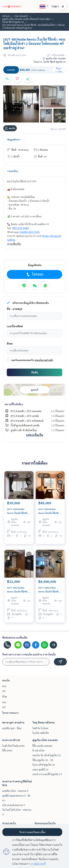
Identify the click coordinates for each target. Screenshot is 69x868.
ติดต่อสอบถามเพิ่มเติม (15, 637)
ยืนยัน (35, 372)
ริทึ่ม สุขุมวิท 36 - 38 (43, 760)
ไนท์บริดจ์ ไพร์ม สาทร (13, 746)
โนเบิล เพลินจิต (41, 733)
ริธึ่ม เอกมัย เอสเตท (42, 746)
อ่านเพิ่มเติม (14, 244)
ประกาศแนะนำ (21, 16)
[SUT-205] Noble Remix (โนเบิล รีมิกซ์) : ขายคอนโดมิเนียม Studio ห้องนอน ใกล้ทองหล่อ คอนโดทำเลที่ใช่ (49, 590)
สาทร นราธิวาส (11, 740)
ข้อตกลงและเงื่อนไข (45, 823)
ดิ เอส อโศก (39, 750)
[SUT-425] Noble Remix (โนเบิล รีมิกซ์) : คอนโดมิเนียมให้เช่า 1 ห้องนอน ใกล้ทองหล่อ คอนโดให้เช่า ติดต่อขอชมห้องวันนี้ (18, 511)
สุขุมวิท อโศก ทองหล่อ (45, 740)
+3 (53, 645)
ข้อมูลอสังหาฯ (14, 140)
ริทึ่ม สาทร (7, 750)
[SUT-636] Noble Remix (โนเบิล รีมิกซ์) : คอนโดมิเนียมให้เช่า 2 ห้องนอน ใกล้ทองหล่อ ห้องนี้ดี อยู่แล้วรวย (49, 511)
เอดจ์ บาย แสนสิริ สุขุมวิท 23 (47, 774)
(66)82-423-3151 (30, 232)
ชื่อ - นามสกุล (15, 309)
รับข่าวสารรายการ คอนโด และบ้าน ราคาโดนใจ (29, 654)
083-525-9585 (21, 228)
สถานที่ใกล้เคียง (14, 404)
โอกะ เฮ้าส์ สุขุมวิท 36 (44, 765)
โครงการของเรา (10, 713)
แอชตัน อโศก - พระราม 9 (15, 791)
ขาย (4, 686)
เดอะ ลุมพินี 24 (40, 769)
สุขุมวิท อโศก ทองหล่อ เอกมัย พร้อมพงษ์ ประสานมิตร (26, 19)
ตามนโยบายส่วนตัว (44, 360)
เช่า (4, 691)
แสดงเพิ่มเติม (35, 435)
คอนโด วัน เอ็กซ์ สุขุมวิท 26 (47, 755)
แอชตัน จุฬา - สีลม (12, 728)
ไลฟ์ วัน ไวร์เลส (40, 728)
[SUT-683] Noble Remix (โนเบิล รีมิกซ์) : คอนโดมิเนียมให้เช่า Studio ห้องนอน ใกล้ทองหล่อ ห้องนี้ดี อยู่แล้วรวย (18, 590)
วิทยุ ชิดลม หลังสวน (44, 722)
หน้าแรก (6, 16)
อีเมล (10, 343)
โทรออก (34, 274)
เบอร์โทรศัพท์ (15, 326)
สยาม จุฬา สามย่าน (13, 722)
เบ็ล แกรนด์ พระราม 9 (14, 805)
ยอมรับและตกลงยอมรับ (22, 360)
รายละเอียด (13, 171)
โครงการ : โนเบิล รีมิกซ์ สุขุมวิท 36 (50, 62)
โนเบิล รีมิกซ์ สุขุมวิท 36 (13, 22)
